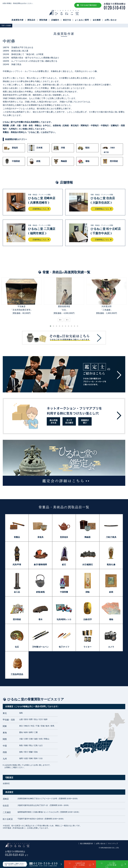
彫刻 (83, 148)
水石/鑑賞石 (87, 565)
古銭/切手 (87, 619)
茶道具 (11, 148)
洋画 (59, 148)
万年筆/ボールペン (40, 647)
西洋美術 (110, 161)
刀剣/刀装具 (111, 537)
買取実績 (43, 20)
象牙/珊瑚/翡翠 (40, 565)
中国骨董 (64, 592)
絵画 (111, 592)
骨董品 (17, 537)
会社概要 (97, 20)
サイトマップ (113, 843)
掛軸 (87, 592)
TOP (3, 26)
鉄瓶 (34, 161)
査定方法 (67, 20)
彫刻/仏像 (111, 565)
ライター (87, 647)
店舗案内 (55, 20)
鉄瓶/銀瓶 (40, 592)
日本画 (35, 148)
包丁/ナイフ (64, 647)
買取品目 (31, 20)
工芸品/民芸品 (17, 674)
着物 (83, 161)
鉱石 (64, 565)
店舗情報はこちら (39, 209)
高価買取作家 (17, 20)
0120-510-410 (17, 855)
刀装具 (112, 149)
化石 (17, 647)
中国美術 (12, 161)
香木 (40, 619)
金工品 (17, 592)
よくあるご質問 (82, 20)
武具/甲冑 (17, 565)
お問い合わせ (111, 20)
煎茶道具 (64, 537)
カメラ (111, 647)
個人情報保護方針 (87, 843)
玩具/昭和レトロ (64, 619)
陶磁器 (60, 161)
